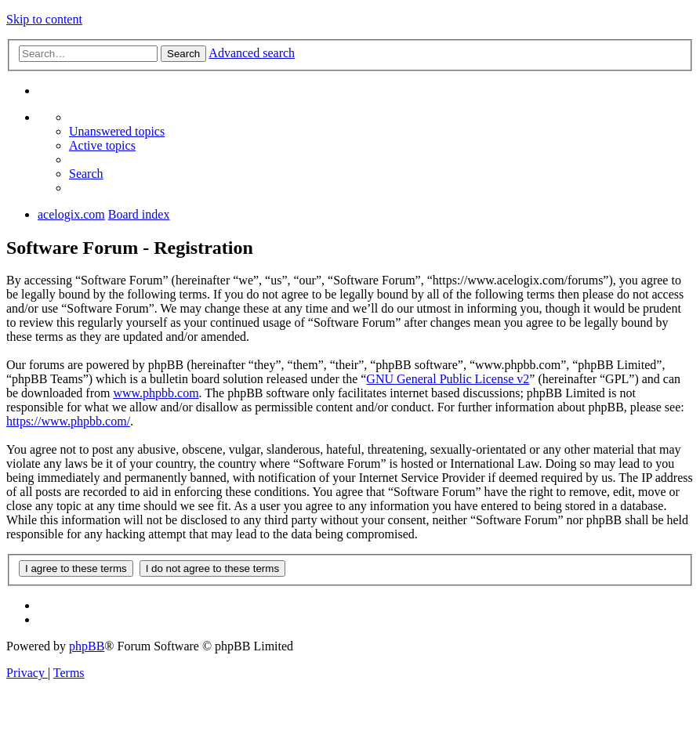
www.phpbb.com (156, 393)
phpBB (87, 646)
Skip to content (44, 19)
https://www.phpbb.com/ (68, 421)
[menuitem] (117, 131)
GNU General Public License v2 (448, 379)
